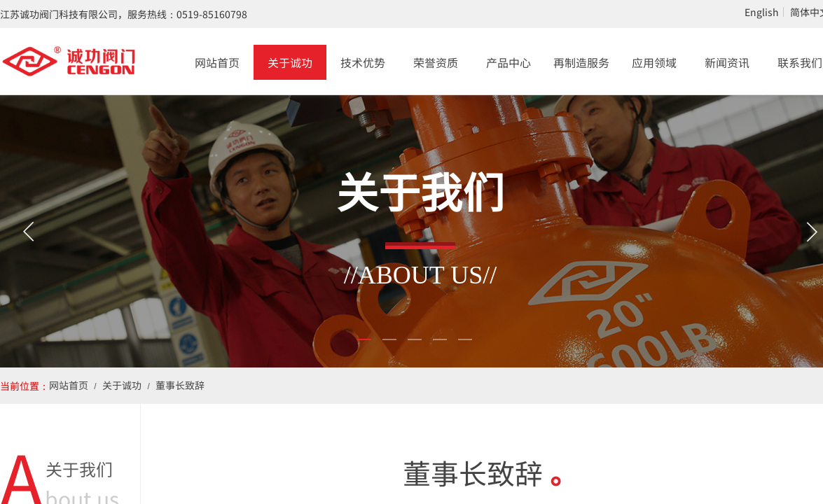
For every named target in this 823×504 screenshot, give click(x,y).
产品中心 (509, 62)
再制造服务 (581, 62)
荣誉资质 (436, 62)
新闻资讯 (727, 62)
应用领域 (654, 62)
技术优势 (363, 62)
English (762, 12)
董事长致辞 (180, 385)
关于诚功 (290, 62)
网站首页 (217, 62)
